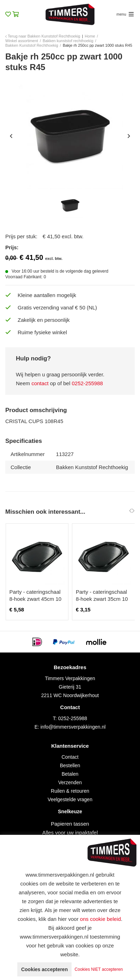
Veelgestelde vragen (70, 799)
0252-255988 (87, 383)
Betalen (70, 774)
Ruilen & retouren (70, 791)
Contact (70, 757)
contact (40, 383)
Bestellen (70, 765)
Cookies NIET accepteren (99, 969)
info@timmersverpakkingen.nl (73, 727)
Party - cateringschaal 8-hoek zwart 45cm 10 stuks (36, 599)
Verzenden (70, 782)
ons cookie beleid (101, 919)
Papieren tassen (70, 824)
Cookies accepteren (44, 969)
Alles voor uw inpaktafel (70, 833)
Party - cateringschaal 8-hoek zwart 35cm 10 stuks (102, 599)
